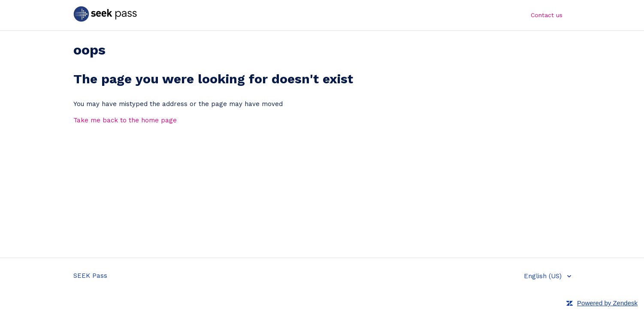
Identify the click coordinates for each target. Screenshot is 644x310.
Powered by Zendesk (607, 303)
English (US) (544, 276)
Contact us (547, 15)
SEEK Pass (90, 276)
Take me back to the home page (125, 120)
